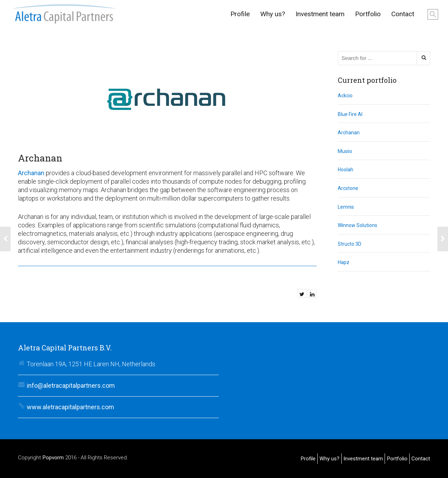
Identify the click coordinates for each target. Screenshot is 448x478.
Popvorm (53, 458)
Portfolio (368, 14)
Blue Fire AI (350, 114)
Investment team (320, 14)
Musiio (345, 151)
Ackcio (345, 96)
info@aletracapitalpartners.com (71, 385)
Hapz (344, 262)
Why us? (273, 14)
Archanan (31, 173)
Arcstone (348, 188)
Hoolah (346, 170)
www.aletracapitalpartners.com (70, 407)
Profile (240, 14)
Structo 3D (350, 244)
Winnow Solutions (357, 225)
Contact (403, 14)
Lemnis (346, 207)
